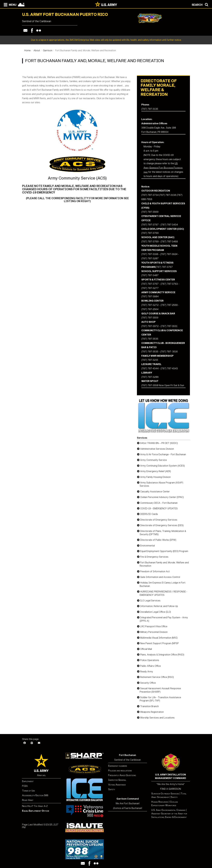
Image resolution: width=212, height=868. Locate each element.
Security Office (148, 683)
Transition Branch (149, 706)
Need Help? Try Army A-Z (35, 806)
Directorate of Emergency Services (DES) (162, 525)
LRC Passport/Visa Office (154, 626)
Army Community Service (153, 460)
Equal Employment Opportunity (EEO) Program (164, 551)
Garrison (48, 50)
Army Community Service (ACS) (77, 178)
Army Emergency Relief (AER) (156, 471)
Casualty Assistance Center (155, 492)
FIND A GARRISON (171, 789)
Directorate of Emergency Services (159, 520)
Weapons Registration (152, 712)
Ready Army (147, 672)
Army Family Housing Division (155, 477)
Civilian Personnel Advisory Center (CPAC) (162, 497)
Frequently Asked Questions (122, 775)
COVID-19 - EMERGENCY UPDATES (159, 508)
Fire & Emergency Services (154, 557)
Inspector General (117, 780)
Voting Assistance (117, 785)
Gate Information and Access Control (160, 577)
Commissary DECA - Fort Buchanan (159, 503)
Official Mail (146, 649)
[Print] (32, 743)
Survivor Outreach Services (165, 794)
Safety (112, 789)
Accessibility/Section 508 (35, 795)
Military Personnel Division (154, 632)
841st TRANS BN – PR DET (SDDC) (159, 443)
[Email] (39, 743)
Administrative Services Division (157, 449)
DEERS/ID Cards (149, 514)
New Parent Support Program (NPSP (159, 643)
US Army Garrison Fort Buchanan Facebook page (163, 168)
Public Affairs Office (150, 666)
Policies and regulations (120, 771)
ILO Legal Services (150, 601)
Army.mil (41, 775)
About (37, 50)
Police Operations (150, 660)
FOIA (25, 786)
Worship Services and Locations (157, 718)
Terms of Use (28, 791)
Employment (28, 781)
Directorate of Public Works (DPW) (158, 540)
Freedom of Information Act (155, 571)
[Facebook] (25, 743)
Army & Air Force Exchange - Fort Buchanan (163, 454)
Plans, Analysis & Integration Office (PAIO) (162, 655)
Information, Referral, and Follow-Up (159, 606)
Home (27, 50)
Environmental (147, 546)
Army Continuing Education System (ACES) (162, 466)
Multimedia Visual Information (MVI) (159, 638)
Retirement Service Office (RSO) (157, 677)
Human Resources (160, 802)
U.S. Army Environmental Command (168, 810)
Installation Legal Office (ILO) (156, 612)
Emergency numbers (118, 766)
